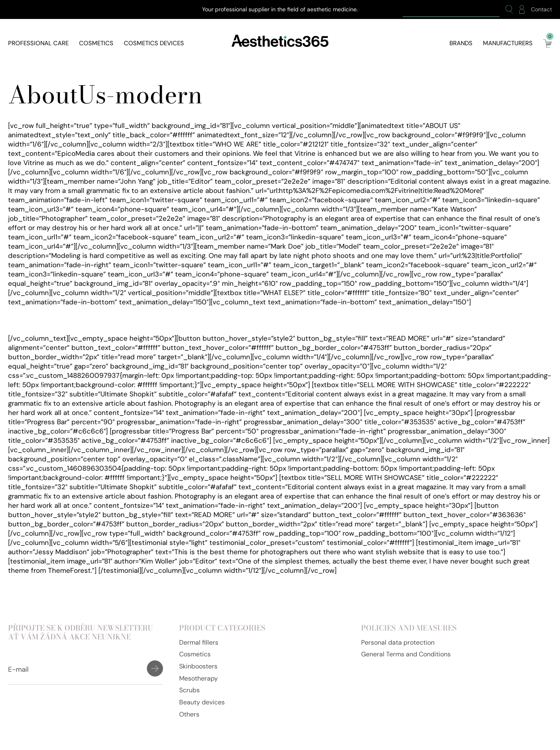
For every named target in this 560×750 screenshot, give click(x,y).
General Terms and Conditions (406, 654)
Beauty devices (202, 702)
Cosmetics (96, 43)
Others (189, 714)
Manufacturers (508, 43)
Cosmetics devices (154, 43)
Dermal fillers (199, 642)
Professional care (38, 43)
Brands (461, 43)
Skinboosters (198, 666)
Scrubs (189, 690)
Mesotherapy (199, 678)
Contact (541, 9)
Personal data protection (398, 642)
